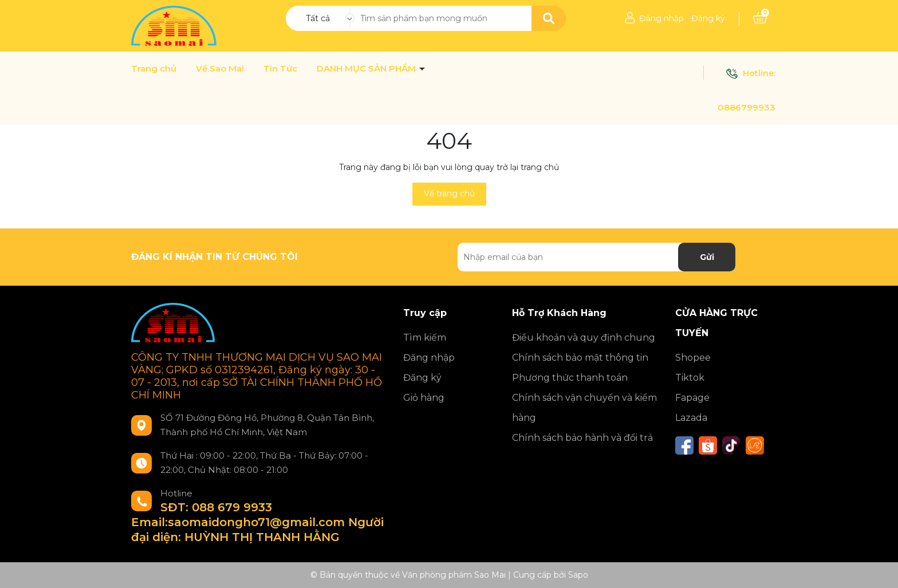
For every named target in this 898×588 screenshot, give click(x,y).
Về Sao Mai (220, 69)
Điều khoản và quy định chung (584, 338)
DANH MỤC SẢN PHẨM (367, 69)
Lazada (691, 418)
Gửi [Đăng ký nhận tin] (707, 257)
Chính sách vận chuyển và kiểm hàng (584, 408)
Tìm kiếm (425, 338)
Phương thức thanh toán (570, 378)
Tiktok (690, 378)
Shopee (693, 358)
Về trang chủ (449, 194)
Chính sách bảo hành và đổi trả (582, 438)
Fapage (692, 398)
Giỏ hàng (424, 398)
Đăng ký (708, 18)
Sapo (578, 575)
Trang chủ (154, 69)
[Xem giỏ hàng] (760, 18)
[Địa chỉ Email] (596, 257)
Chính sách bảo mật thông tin (580, 358)
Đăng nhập (661, 18)
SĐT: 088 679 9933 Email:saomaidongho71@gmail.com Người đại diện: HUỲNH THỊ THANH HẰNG (257, 522)
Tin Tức (280, 69)
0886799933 (747, 107)
